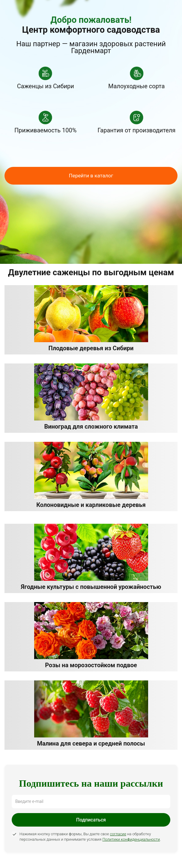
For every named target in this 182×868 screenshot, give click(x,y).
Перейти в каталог (91, 176)
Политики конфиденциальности (131, 839)
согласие (118, 834)
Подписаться (91, 820)
